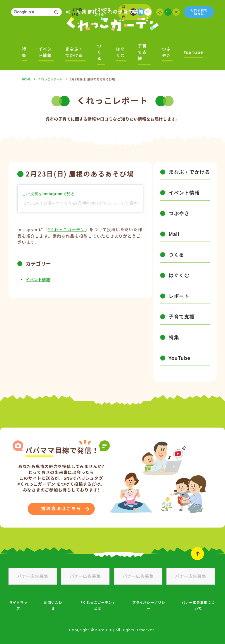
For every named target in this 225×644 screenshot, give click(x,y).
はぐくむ (120, 52)
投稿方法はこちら (61, 509)
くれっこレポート (50, 79)
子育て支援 (142, 52)
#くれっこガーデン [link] (66, 230)
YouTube (193, 52)
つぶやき (166, 52)
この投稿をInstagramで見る (48, 194)
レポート (179, 296)
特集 (24, 52)
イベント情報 (45, 52)
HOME (26, 79)
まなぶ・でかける (74, 52)
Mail (174, 234)
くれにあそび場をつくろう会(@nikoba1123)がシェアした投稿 (80, 203)
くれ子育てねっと (199, 12)
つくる (99, 52)
